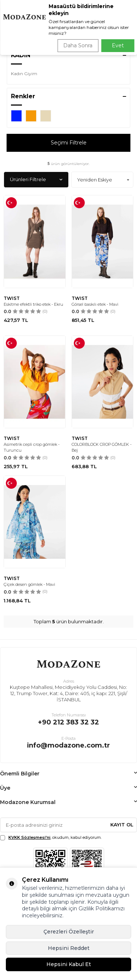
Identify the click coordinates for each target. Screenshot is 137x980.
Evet (118, 45)
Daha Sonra (78, 45)
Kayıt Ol (122, 825)
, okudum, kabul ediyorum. (51, 838)
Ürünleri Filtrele (36, 179)
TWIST (12, 298)
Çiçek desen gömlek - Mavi (29, 584)
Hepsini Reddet (69, 948)
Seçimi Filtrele (69, 143)
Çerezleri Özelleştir (69, 932)
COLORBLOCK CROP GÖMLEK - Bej (102, 447)
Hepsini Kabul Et (69, 964)
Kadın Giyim (24, 74)
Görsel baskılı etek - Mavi (95, 304)
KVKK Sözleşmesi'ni (29, 837)
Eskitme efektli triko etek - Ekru (33, 304)
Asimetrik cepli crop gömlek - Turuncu (32, 447)
